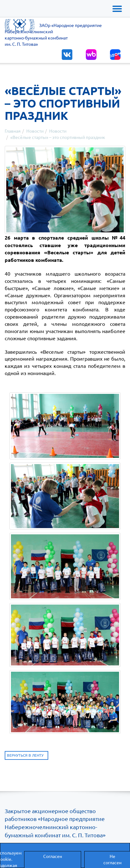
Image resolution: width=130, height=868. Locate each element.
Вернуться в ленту (25, 755)
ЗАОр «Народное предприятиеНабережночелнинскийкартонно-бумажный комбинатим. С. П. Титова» (53, 34)
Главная (13, 131)
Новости (35, 131)
